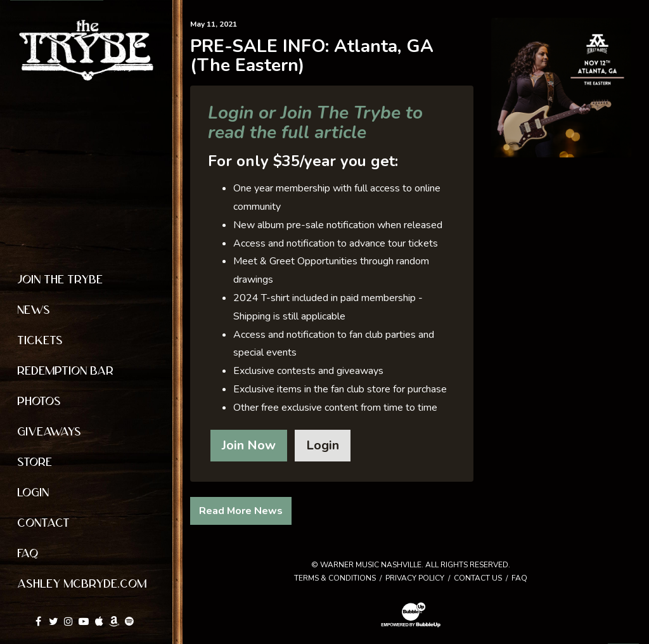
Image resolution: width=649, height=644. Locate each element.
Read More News (241, 511)
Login (323, 445)
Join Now (249, 445)
